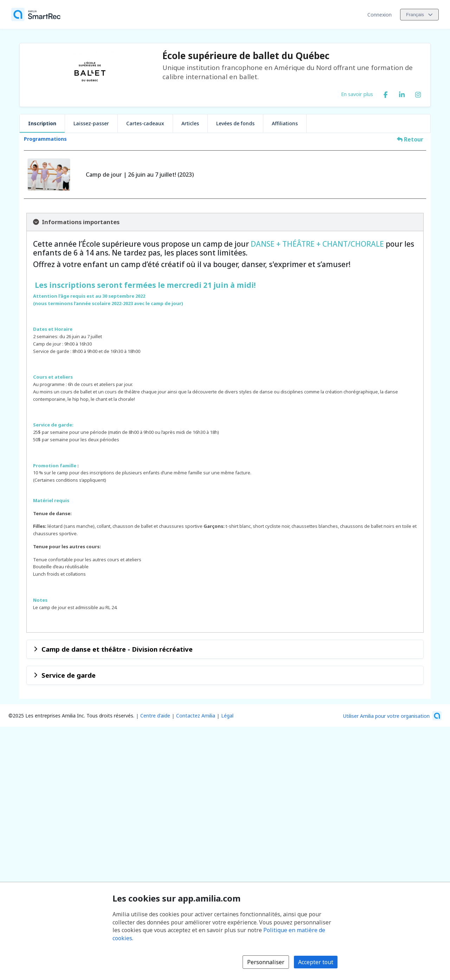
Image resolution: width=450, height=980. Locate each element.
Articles (190, 123)
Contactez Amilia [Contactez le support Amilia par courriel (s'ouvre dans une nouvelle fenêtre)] (196, 716)
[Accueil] (36, 14)
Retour (410, 139)
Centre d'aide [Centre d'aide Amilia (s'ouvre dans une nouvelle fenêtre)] (155, 716)
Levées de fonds (235, 123)
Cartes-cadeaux (145, 123)
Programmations (45, 139)
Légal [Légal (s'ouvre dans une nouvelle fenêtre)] (227, 716)
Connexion (380, 15)
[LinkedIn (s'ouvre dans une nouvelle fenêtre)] (402, 93)
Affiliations (285, 123)
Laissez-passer (91, 123)
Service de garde (69, 675)
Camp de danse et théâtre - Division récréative (117, 649)
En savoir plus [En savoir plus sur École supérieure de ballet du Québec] (357, 94)
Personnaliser (266, 962)
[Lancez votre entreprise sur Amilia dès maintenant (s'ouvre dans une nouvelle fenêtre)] (392, 716)
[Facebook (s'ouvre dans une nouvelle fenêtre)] (386, 93)
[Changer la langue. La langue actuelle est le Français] (419, 15)
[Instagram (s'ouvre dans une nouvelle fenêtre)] (418, 93)
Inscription (42, 123)
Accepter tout (316, 962)
